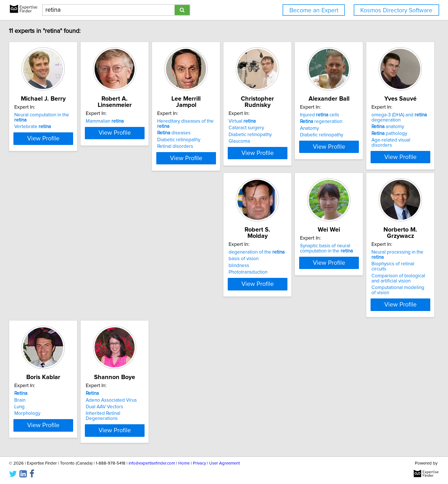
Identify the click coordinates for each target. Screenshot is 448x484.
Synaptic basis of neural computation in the (213, 256)
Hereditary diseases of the (222, 121)
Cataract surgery (290, 128)
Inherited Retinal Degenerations (49, 405)
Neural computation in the (49, 121)
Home (184, 463)
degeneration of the (129, 253)
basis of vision (116, 260)
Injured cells (378, 121)
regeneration (379, 128)
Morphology (371, 273)
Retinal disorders (205, 141)
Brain (364, 260)
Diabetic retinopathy (208, 135)
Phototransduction (120, 273)
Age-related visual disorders (45, 278)
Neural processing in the (305, 253)
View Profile (51, 158)
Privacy (199, 463)
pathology (33, 272)
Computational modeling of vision (308, 278)
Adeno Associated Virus (41, 392)
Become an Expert (314, 10)
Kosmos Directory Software (396, 10)
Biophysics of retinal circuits (302, 260)
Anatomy (367, 135)
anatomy (31, 265)
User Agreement (224, 463)
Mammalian (120, 121)
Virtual (286, 121)
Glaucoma (283, 141)
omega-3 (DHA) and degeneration (43, 256)
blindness (111, 267)
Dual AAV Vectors (34, 399)
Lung (363, 267)
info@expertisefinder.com (152, 463)
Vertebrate (33, 128)
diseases (203, 128)
